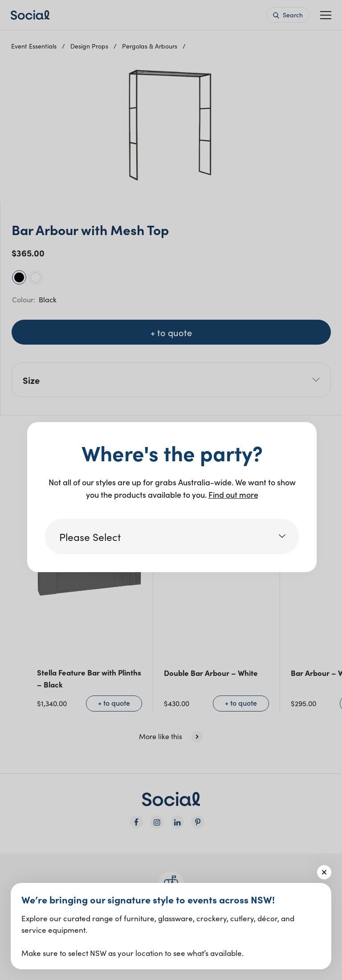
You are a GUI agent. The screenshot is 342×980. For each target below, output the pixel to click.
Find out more (233, 494)
